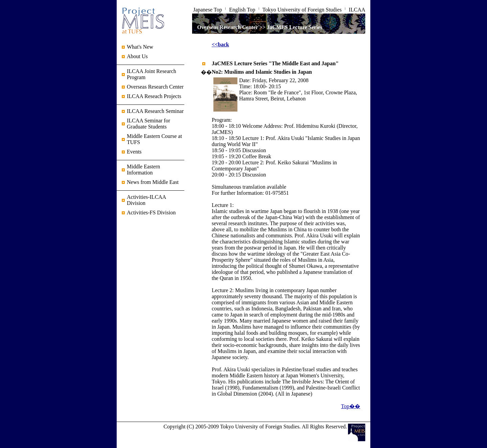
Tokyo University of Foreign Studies (302, 10)
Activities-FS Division (151, 213)
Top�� (351, 406)
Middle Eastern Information (143, 170)
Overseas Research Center (155, 87)
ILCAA (357, 10)
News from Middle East (153, 182)
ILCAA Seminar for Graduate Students (148, 124)
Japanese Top (207, 10)
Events (134, 152)
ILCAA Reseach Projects (154, 96)
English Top (242, 10)
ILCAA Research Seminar (155, 111)
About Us (137, 56)
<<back (220, 44)
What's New (140, 47)
